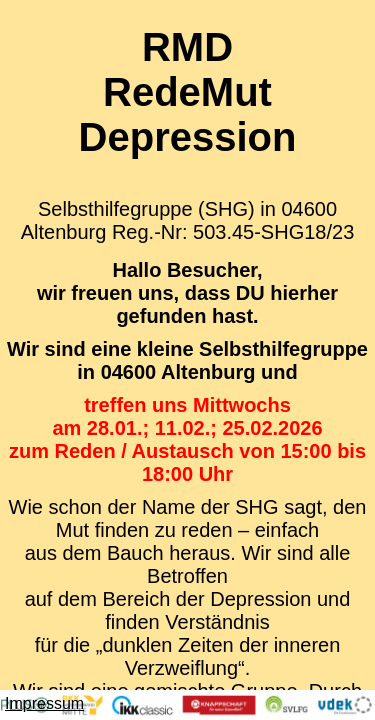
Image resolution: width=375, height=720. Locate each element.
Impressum (44, 703)
